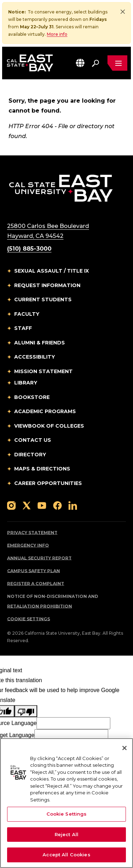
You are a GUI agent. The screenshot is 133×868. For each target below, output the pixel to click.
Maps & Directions (42, 469)
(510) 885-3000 (29, 249)
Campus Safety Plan (34, 571)
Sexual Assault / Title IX (52, 271)
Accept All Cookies (66, 855)
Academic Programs (45, 412)
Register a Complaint (36, 584)
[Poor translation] (26, 712)
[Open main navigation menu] (117, 63)
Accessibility (35, 357)
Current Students (43, 300)
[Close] (123, 12)
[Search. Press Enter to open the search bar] (95, 63)
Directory (30, 455)
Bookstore (32, 398)
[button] (80, 63)
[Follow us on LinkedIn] (73, 505)
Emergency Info (28, 546)
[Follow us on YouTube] (42, 505)
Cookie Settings (29, 619)
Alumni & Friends (40, 343)
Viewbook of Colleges (49, 426)
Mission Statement (43, 372)
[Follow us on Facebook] (57, 505)
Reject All (66, 834)
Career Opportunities (48, 484)
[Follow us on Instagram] (11, 505)
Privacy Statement (32, 533)
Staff (23, 329)
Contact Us (33, 440)
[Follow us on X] (27, 505)
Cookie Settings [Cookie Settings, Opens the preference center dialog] (67, 814)
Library (26, 383)
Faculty (27, 314)
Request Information (47, 286)
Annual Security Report (39, 558)
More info (57, 34)
